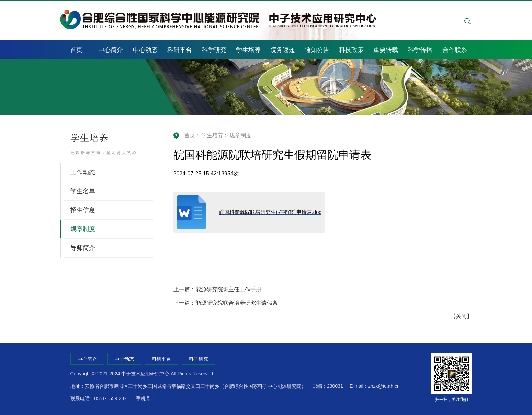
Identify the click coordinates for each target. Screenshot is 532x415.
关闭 (461, 316)
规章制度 (240, 135)
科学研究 (214, 50)
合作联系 (455, 50)
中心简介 (111, 50)
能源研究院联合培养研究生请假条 (237, 303)
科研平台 (180, 50)
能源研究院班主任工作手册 (228, 289)
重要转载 (386, 50)
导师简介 (83, 248)
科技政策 (351, 50)
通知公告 (317, 50)
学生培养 (248, 50)
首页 (76, 50)
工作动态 (83, 172)
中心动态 (145, 50)
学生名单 (83, 191)
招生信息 (83, 210)
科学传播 (420, 50)
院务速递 (283, 50)
